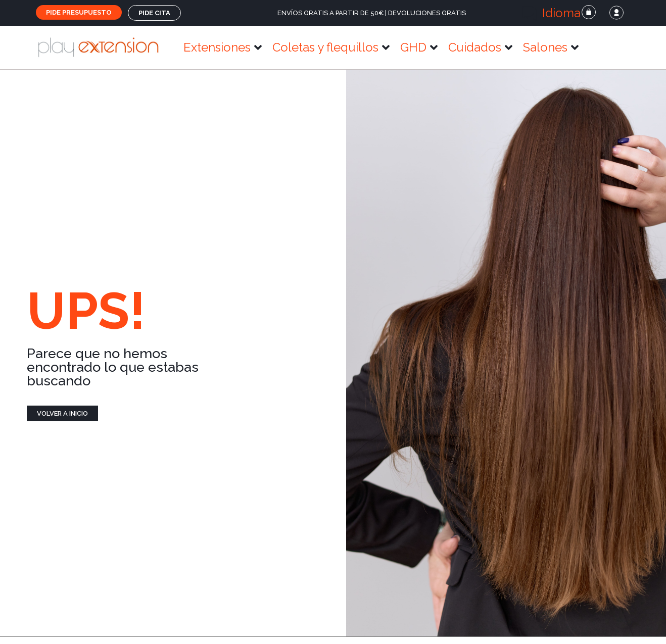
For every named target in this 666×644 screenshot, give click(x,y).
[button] (557, 13)
